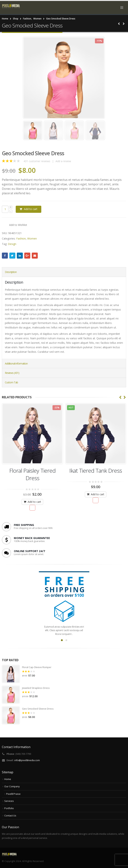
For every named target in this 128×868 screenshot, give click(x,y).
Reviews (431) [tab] (12, 373)
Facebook (5, 256)
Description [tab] (11, 272)
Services (9, 801)
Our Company (12, 786)
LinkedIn (20, 256)
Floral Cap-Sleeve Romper (37, 667)
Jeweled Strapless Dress (36, 688)
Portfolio (9, 808)
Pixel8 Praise (13, 794)
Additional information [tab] (16, 363)
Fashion (21, 238)
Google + (27, 256)
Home (8, 779)
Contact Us (10, 816)
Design (12, 244)
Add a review (63, 161)
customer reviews (37, 161)
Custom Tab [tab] (11, 382)
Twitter (12, 256)
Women (32, 238)
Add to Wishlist (18, 225)
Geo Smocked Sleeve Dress (38, 709)
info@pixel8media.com (27, 760)
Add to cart (31, 209)
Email (35, 256)
